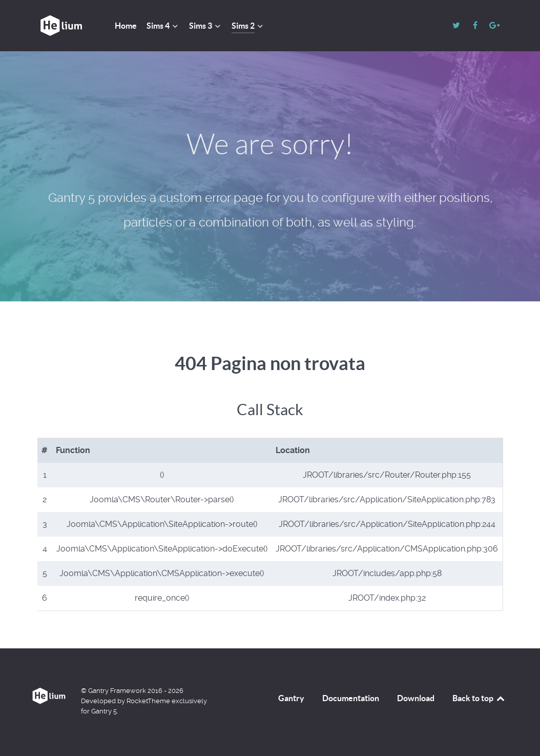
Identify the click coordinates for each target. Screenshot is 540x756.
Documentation (351, 698)
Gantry (291, 698)
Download (416, 698)
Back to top (479, 698)
